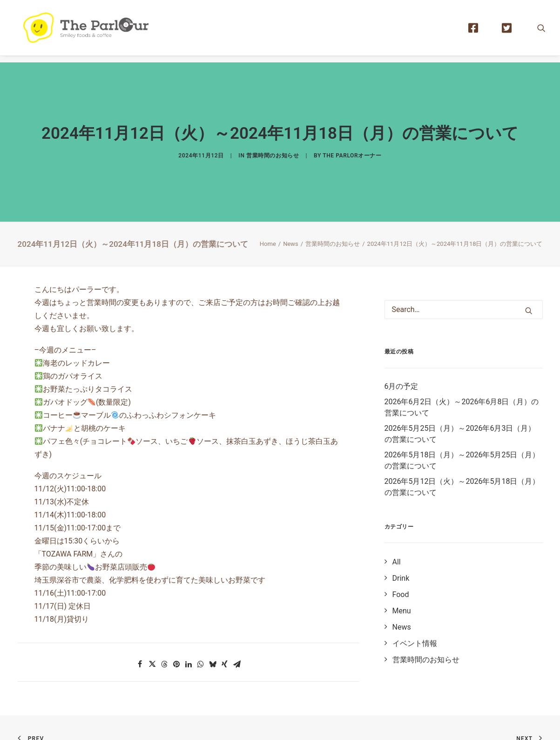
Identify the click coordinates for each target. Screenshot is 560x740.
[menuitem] (478, 31)
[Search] (464, 290)
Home (268, 224)
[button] (541, 31)
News (291, 224)
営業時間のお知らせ (273, 146)
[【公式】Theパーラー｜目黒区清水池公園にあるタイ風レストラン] (92, 31)
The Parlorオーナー (352, 146)
